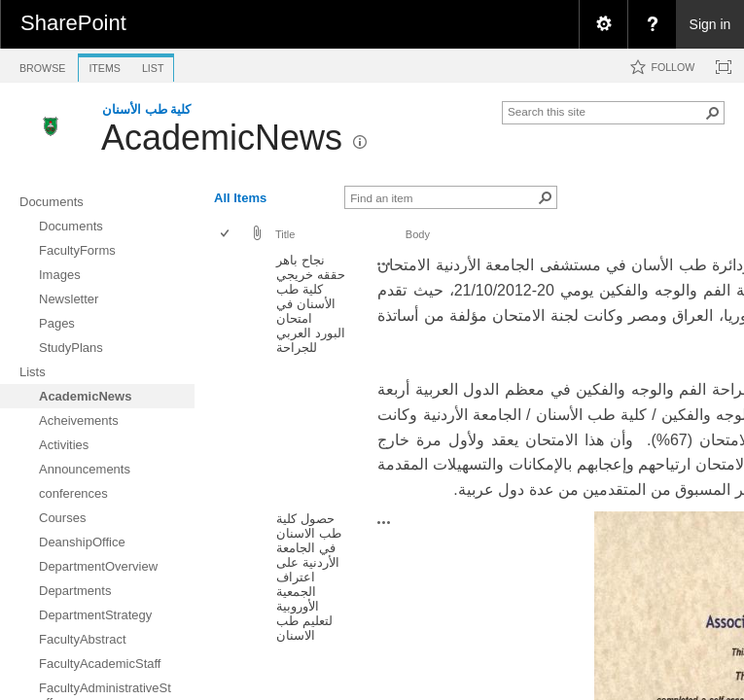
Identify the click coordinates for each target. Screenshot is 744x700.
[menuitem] (603, 24)
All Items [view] (240, 198)
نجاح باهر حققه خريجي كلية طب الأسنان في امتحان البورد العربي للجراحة (311, 304)
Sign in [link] (710, 24)
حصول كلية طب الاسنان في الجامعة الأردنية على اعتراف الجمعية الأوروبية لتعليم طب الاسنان (309, 577)
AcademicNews (222, 138)
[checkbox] (226, 235)
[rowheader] (230, 377)
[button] (713, 113)
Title (285, 234)
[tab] (42, 65)
